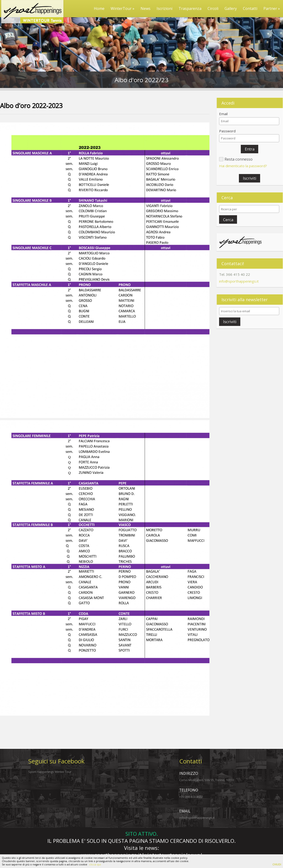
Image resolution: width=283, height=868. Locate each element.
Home (99, 8)
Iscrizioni (164, 8)
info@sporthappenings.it (239, 281)
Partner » (272, 8)
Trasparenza (190, 8)
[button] (250, 149)
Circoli (213, 8)
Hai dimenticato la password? (243, 166)
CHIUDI (277, 864)
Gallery (231, 8)
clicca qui (95, 864)
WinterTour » (123, 8)
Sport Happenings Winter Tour (50, 772)
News (146, 8)
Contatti (250, 8)
